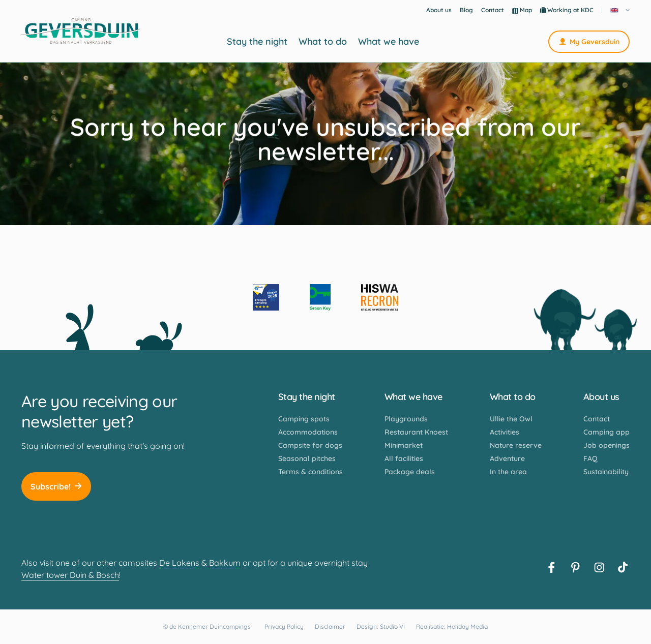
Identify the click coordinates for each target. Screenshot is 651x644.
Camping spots (304, 419)
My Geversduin (589, 42)
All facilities (404, 458)
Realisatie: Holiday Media (452, 626)
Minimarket (404, 445)
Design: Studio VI (381, 626)
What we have (389, 42)
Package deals (410, 472)
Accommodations (308, 432)
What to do (323, 42)
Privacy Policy (284, 626)
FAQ (590, 458)
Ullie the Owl (511, 419)
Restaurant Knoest (416, 432)
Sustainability (606, 472)
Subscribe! (56, 486)
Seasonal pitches (307, 458)
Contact (493, 10)
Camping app (606, 432)
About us (439, 10)
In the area (508, 472)
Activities (505, 432)
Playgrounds (406, 419)
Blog (466, 10)
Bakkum (225, 563)
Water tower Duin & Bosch (70, 575)
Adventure (507, 458)
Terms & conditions (310, 472)
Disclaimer (330, 626)
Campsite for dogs (310, 445)
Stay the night (257, 42)
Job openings (606, 445)
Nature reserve (516, 445)
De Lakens (179, 563)
